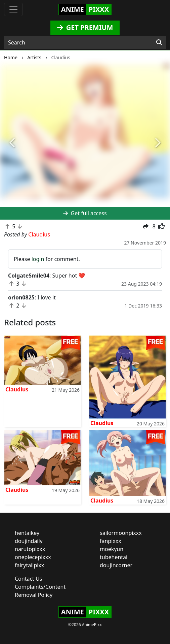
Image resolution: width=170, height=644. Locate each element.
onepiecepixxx (33, 557)
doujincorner (116, 565)
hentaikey (27, 533)
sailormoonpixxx (121, 533)
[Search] (159, 42)
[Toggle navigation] (13, 9)
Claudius (17, 389)
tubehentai (114, 557)
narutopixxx (30, 549)
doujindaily (29, 541)
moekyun (112, 549)
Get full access (85, 213)
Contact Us (28, 579)
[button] (13, 143)
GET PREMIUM (85, 27)
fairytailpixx (29, 565)
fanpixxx (111, 541)
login (38, 259)
